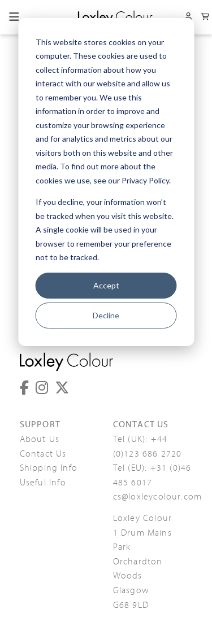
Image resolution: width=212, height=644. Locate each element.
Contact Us (43, 454)
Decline (106, 315)
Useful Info (43, 483)
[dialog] (106, 182)
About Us (40, 439)
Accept (106, 285)
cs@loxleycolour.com (158, 497)
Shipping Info (49, 468)
